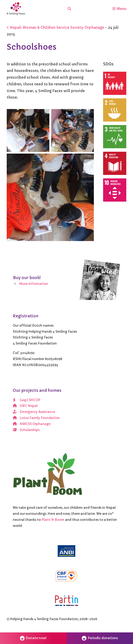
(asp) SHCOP (27, 400)
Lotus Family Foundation (36, 418)
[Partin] (67, 601)
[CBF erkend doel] (67, 576)
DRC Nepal (25, 406)
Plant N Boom (53, 520)
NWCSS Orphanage (32, 424)
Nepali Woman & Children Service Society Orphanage (55, 27)
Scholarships (26, 430)
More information (34, 284)
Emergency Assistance (34, 412)
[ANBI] (67, 551)
